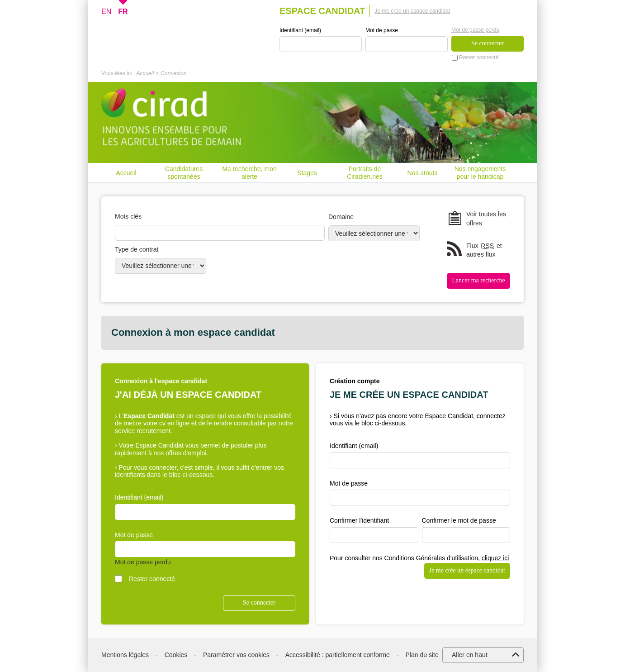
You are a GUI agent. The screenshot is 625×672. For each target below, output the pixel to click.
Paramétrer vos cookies (236, 655)
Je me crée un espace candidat (412, 11)
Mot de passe (382, 30)
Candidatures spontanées (184, 173)
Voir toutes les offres (486, 219)
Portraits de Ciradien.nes (365, 173)
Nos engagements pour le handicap (480, 173)
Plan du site (422, 655)
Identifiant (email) (300, 30)
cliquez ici (495, 558)
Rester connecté (479, 57)
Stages (307, 173)
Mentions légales (125, 655)
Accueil (145, 73)
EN (106, 12)
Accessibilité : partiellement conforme (338, 655)
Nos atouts (423, 173)
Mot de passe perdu (475, 30)
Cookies (176, 655)
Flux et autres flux (484, 250)
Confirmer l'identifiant (359, 520)
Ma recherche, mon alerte (249, 173)
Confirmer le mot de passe (459, 520)
